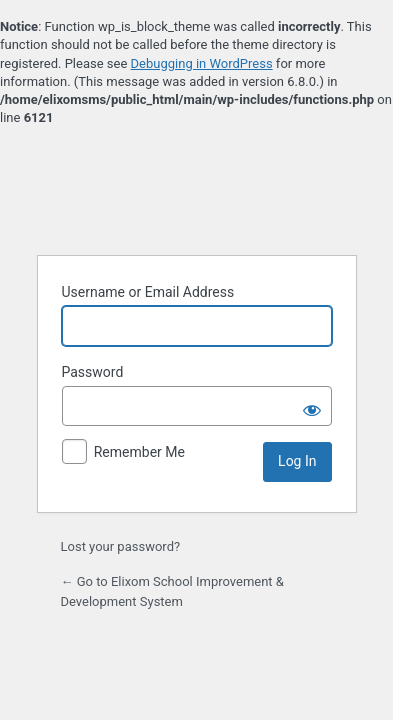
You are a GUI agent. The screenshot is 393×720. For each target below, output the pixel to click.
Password (93, 372)
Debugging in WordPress (202, 63)
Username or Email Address (148, 292)
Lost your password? (121, 546)
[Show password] (312, 406)
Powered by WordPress (197, 189)
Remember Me (139, 452)
